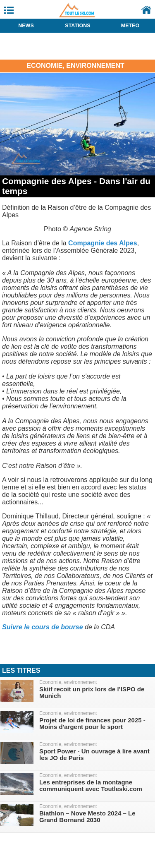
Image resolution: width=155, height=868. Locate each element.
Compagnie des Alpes (103, 243)
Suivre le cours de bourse (43, 627)
